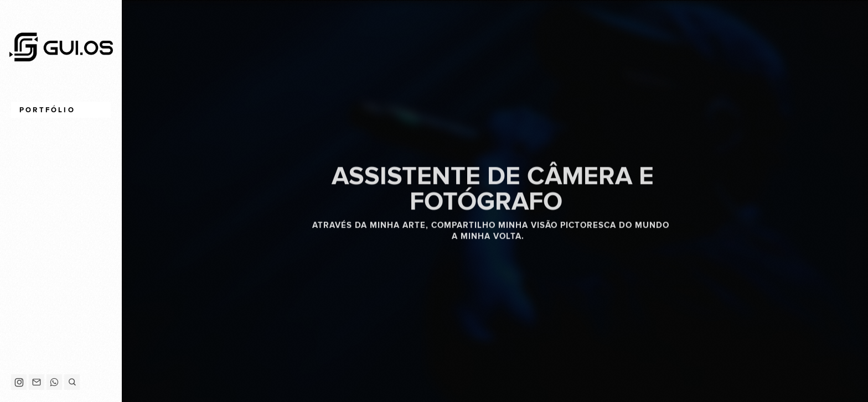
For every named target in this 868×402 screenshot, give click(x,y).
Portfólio (47, 110)
